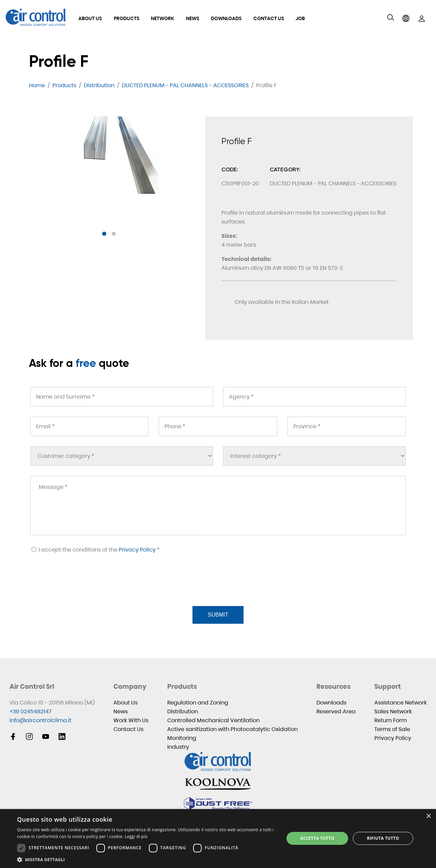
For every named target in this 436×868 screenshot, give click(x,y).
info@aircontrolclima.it (41, 720)
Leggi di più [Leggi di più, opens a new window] (136, 836)
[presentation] (81, 588)
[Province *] (347, 426)
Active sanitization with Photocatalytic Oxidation (232, 729)
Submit (218, 615)
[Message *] (218, 506)
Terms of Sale (392, 729)
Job (300, 18)
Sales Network (393, 711)
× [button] (428, 816)
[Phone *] (218, 426)
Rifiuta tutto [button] (383, 838)
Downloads (226, 18)
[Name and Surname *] (122, 397)
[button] (104, 234)
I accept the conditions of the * (96, 550)
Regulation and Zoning (198, 703)
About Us (90, 18)
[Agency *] (314, 397)
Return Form (391, 720)
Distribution (183, 711)
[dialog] (218, 839)
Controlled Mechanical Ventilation (213, 720)
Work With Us (131, 720)
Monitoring (182, 738)
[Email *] (89, 426)
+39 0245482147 (30, 711)
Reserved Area (336, 711)
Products (127, 18)
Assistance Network (401, 703)
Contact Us (269, 18)
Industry (178, 747)
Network (162, 18)
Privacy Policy (137, 550)
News (193, 18)
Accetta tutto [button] (317, 838)
